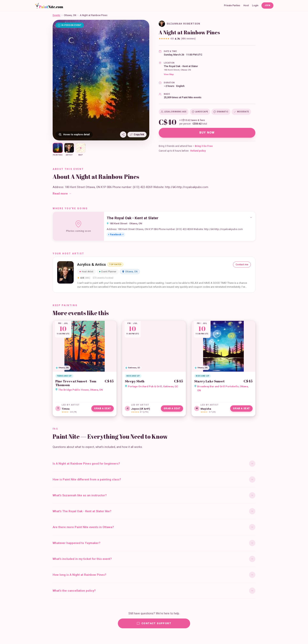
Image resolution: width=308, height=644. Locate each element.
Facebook (116, 235)
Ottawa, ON (70, 15)
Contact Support (154, 623)
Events (56, 15)
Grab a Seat (103, 408)
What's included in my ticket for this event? (154, 559)
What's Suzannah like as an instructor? (154, 495)
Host (246, 5)
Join (267, 5)
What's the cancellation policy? (154, 591)
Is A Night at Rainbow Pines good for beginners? (154, 464)
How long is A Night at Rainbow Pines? (154, 575)
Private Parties (232, 5)
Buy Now (207, 133)
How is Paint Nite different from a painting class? (154, 479)
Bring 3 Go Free (204, 146)
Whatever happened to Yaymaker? (154, 543)
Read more (62, 194)
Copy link (137, 135)
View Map (169, 74)
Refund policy (198, 151)
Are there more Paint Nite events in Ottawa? (154, 527)
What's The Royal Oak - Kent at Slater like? (154, 511)
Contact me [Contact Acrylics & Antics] (242, 265)
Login (255, 5)
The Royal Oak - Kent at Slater (181, 66)
